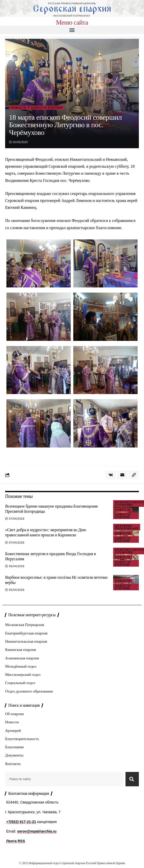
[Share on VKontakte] (111, 475)
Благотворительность (22, 739)
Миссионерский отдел (23, 675)
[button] (72, 30)
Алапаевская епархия (22, 658)
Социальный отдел (20, 683)
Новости (19, 108)
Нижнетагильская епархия (26, 641)
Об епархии (14, 714)
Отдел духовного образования (29, 691)
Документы (14, 755)
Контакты (13, 764)
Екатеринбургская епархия (26, 633)
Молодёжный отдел (21, 666)
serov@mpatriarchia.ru (37, 831)
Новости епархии (47, 108)
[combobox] (64, 779)
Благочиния (14, 747)
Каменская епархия (20, 650)
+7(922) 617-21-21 (21, 822)
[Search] (132, 779)
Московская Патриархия (25, 625)
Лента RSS (16, 841)
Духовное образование (127, 527)
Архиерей (13, 731)
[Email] (122, 475)
